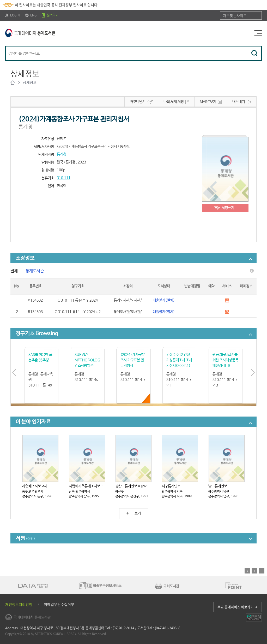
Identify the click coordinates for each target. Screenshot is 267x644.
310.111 (64, 178)
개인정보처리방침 (19, 604)
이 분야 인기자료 (33, 422)
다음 (254, 571)
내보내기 (239, 102)
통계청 (62, 154)
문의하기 (50, 15)
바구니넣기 (138, 102)
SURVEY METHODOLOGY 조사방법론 (87, 360)
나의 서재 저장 (174, 102)
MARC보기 (208, 102)
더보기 (134, 513)
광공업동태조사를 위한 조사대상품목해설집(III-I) (225, 360)
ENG (31, 15)
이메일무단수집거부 (59, 604)
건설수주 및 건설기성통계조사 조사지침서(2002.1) (179, 360)
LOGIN (13, 15)
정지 (262, 571)
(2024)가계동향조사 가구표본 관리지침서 (132, 360)
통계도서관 (35, 271)
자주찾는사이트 (235, 15)
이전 (247, 571)
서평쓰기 (228, 208)
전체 (14, 271)
